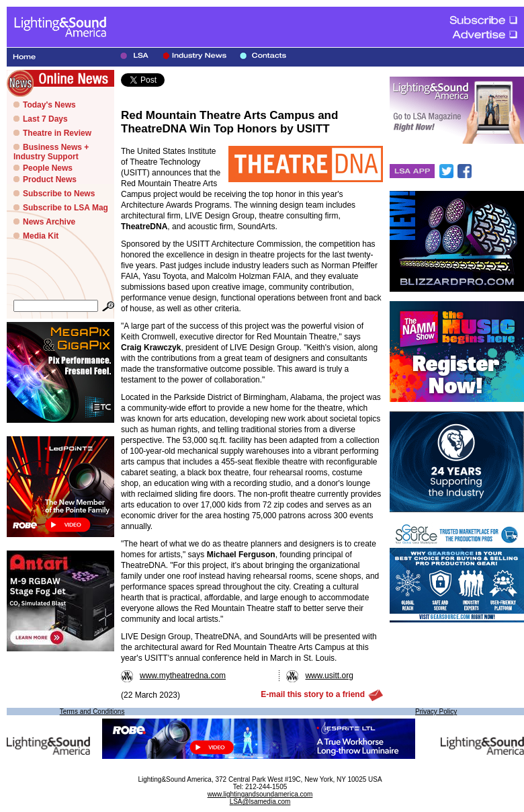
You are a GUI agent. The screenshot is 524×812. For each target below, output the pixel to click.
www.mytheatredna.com (173, 676)
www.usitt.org (319, 676)
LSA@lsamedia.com (260, 802)
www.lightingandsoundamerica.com (260, 794)
